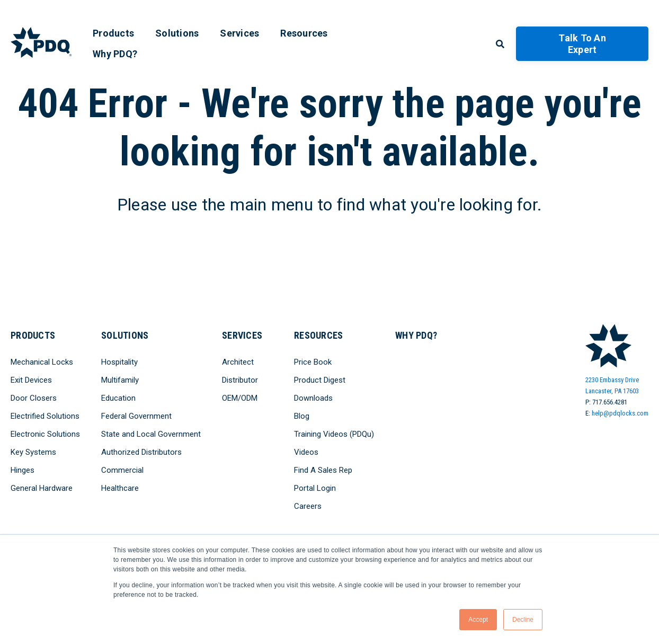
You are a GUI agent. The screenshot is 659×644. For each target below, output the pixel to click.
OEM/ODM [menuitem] (240, 398)
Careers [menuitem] (308, 506)
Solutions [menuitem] (177, 33)
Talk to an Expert (582, 44)
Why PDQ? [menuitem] (115, 54)
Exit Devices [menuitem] (31, 380)
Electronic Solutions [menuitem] (45, 434)
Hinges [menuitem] (23, 470)
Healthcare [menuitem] (120, 488)
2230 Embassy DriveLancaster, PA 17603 (612, 385)
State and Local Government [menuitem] (151, 434)
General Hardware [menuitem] (42, 488)
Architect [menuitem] (238, 362)
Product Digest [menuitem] (320, 380)
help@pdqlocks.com (620, 413)
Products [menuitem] (113, 33)
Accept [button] (478, 620)
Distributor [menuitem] (240, 380)
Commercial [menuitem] (122, 470)
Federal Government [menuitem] (136, 416)
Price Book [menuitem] (313, 362)
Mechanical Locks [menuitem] (42, 362)
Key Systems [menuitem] (33, 452)
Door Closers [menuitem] (34, 398)
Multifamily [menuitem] (120, 380)
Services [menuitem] (239, 33)
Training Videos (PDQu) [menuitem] (334, 434)
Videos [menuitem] (306, 452)
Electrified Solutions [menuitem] (45, 416)
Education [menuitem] (118, 398)
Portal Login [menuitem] (315, 488)
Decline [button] (523, 620)
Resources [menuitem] (304, 33)
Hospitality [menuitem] (119, 362)
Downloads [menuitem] (313, 398)
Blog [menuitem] (302, 416)
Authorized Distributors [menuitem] (141, 452)
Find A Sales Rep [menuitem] (323, 470)
